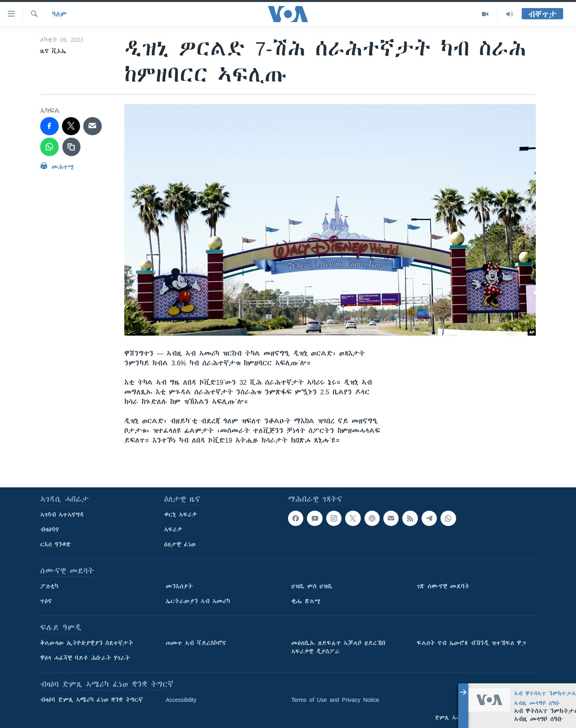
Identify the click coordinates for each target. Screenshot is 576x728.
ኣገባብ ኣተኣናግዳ (62, 515)
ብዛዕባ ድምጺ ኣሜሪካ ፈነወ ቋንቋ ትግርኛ (92, 700)
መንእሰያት (179, 586)
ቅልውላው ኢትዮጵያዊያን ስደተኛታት (87, 643)
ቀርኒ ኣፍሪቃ (180, 515)
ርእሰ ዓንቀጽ (56, 544)
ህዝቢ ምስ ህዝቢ (312, 586)
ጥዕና (46, 601)
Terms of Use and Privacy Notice (335, 700)
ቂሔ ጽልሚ (306, 601)
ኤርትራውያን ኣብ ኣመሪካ (198, 601)
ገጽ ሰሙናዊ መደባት (443, 586)
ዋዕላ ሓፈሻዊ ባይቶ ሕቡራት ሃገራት (85, 658)
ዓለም (59, 14)
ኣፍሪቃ (173, 530)
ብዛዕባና (50, 530)
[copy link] (72, 147)
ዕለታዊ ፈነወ (180, 544)
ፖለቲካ (49, 586)
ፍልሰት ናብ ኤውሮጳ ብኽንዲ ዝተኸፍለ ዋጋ (471, 643)
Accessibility (181, 700)
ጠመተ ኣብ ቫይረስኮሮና (196, 643)
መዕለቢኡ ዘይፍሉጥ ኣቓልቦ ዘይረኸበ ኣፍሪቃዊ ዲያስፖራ (338, 647)
